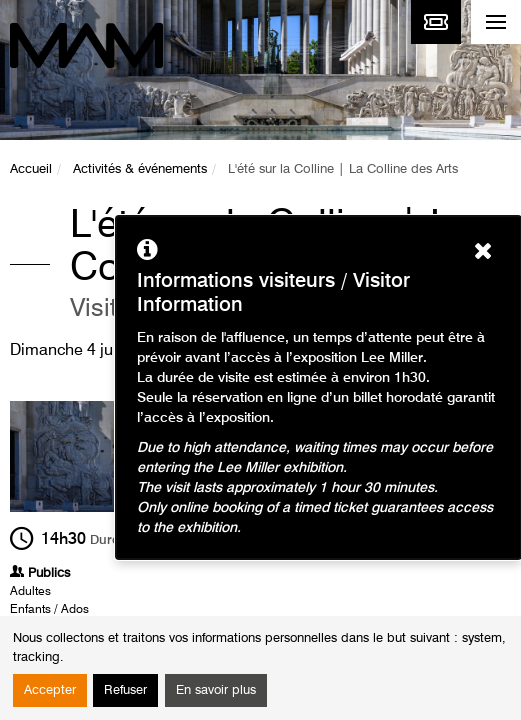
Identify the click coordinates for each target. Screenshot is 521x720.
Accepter (50, 690)
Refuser (125, 690)
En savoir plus (216, 690)
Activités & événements (140, 169)
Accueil (31, 169)
